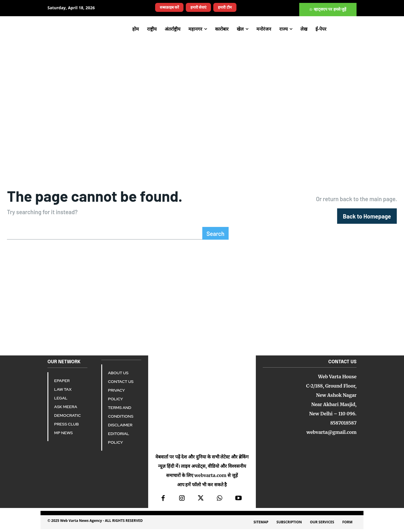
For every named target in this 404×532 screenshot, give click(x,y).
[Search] (216, 236)
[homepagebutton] (367, 218)
